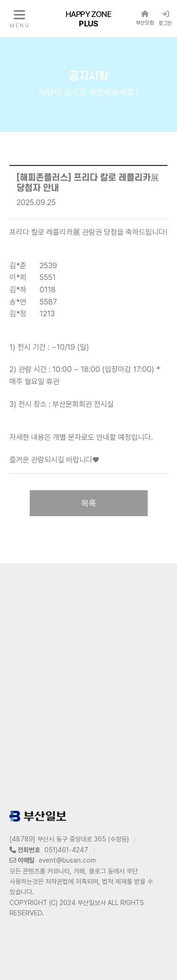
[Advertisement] (88, 685)
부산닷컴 (145, 18)
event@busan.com (67, 860)
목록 (89, 503)
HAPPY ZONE (88, 18)
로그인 (165, 18)
